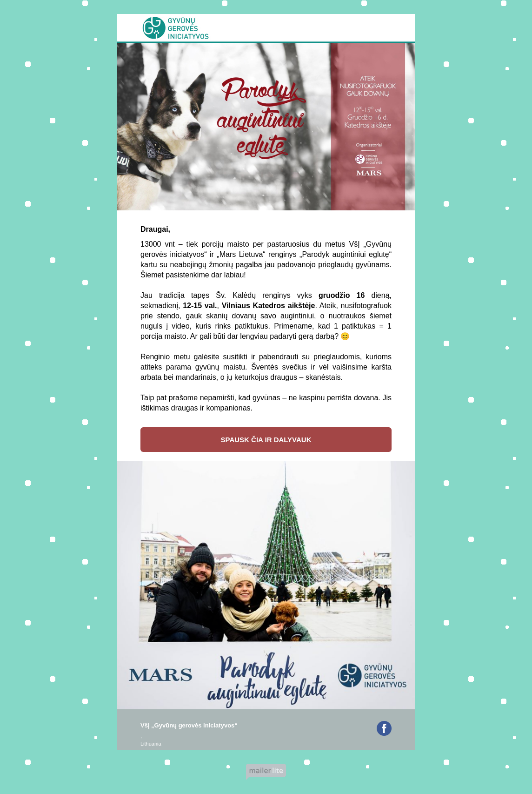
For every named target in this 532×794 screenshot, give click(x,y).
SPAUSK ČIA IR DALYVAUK (266, 440)
